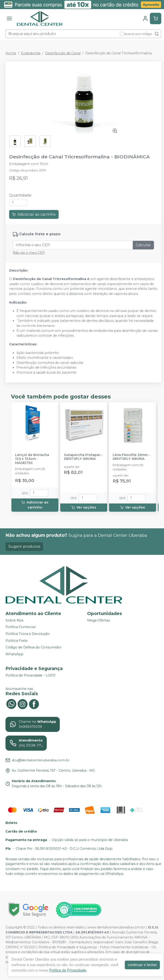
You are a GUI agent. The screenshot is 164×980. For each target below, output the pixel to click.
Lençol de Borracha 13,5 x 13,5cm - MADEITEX (32, 459)
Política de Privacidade (68, 970)
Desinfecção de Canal (63, 53)
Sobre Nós (14, 620)
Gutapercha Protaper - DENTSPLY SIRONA (83, 457)
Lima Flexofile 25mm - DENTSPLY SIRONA (131, 457)
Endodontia (31, 53)
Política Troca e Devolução (28, 634)
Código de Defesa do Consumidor (33, 647)
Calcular (143, 245)
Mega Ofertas (98, 620)
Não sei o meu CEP (29, 253)
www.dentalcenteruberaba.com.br (116, 927)
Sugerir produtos (24, 546)
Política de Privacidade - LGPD (30, 675)
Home (11, 53)
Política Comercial (21, 627)
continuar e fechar (142, 965)
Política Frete (17, 641)
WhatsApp (14, 654)
